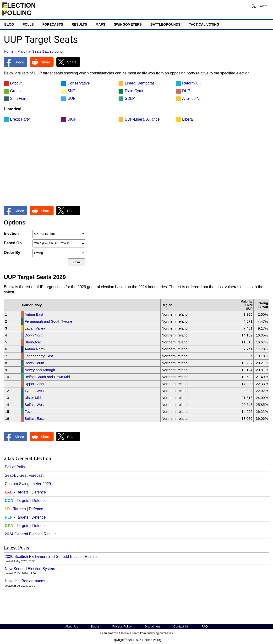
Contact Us (181, 626)
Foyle (29, 412)
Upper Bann (34, 384)
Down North (34, 335)
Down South (34, 363)
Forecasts (53, 24)
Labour (16, 83)
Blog (9, 24)
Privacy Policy (122, 626)
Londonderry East (39, 356)
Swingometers (128, 24)
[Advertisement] (136, 167)
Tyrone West (35, 391)
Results (79, 24)
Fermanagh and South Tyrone (48, 321)
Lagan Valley (35, 328)
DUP (186, 91)
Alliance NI (191, 98)
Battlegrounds (165, 24)
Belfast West (35, 405)
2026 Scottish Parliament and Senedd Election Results (51, 557)
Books (95, 626)
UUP (71, 98)
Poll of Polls (15, 467)
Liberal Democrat (139, 83)
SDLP (130, 98)
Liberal (188, 119)
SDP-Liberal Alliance (142, 119)
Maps (100, 24)
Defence (39, 492)
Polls (28, 24)
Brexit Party (20, 119)
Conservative (79, 83)
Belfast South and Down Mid (47, 377)
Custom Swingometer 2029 (28, 484)
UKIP (72, 119)
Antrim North (35, 349)
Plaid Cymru (135, 91)
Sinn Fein (18, 98)
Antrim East (34, 314)
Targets (22, 492)
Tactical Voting (204, 24)
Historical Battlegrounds (25, 581)
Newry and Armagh (40, 370)
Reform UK (192, 83)
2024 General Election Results (31, 534)
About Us (72, 626)
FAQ (205, 626)
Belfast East (34, 418)
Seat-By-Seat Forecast (24, 475)
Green (15, 91)
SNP (71, 91)
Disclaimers (152, 626)
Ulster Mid (33, 398)
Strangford (33, 342)
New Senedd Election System (30, 569)
